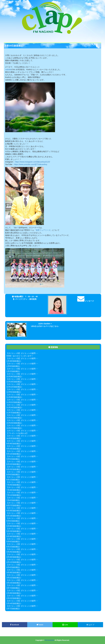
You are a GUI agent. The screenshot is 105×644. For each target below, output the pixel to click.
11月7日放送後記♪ (14, 413)
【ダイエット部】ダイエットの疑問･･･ (22, 353)
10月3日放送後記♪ (14, 438)
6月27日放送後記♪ (14, 505)
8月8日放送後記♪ (13, 474)
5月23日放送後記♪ (14, 531)
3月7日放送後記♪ (13, 588)
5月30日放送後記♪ (14, 526)
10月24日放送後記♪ (14, 423)
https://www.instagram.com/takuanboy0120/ (32, 162)
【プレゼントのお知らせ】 (17, 433)
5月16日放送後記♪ (14, 536)
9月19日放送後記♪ (14, 449)
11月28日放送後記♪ (14, 397)
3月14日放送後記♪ (14, 583)
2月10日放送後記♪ (15, 46)
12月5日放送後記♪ (14, 392)
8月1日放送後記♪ (13, 480)
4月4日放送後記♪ (13, 567)
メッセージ (86, 301)
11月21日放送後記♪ (14, 402)
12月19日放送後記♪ (14, 382)
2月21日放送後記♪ (14, 598)
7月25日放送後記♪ (14, 485)
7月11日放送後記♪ (14, 495)
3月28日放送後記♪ (14, 572)
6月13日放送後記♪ (14, 516)
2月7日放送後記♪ (13, 609)
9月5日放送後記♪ (13, 459)
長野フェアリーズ (43, 230)
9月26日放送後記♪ (14, 444)
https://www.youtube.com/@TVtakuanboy (31, 164)
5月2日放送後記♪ (13, 547)
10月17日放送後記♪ (14, 428)
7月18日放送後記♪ (14, 490)
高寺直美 (33, 299)
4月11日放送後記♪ (14, 562)
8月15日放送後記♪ (14, 469)
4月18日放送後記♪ (14, 557)
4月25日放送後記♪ (14, 552)
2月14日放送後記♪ (14, 603)
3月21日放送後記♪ (14, 578)
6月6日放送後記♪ (13, 521)
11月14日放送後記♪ (14, 407)
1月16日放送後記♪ (14, 361)
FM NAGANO (49, 640)
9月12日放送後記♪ (14, 454)
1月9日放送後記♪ (13, 366)
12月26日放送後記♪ (14, 376)
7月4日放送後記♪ (13, 500)
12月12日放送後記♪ (14, 387)
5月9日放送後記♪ (13, 542)
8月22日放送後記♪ (14, 464)
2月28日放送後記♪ (14, 593)
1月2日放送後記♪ (13, 371)
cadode (8, 69)
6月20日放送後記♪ (14, 511)
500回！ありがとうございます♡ (20, 356)
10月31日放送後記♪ (14, 418)
